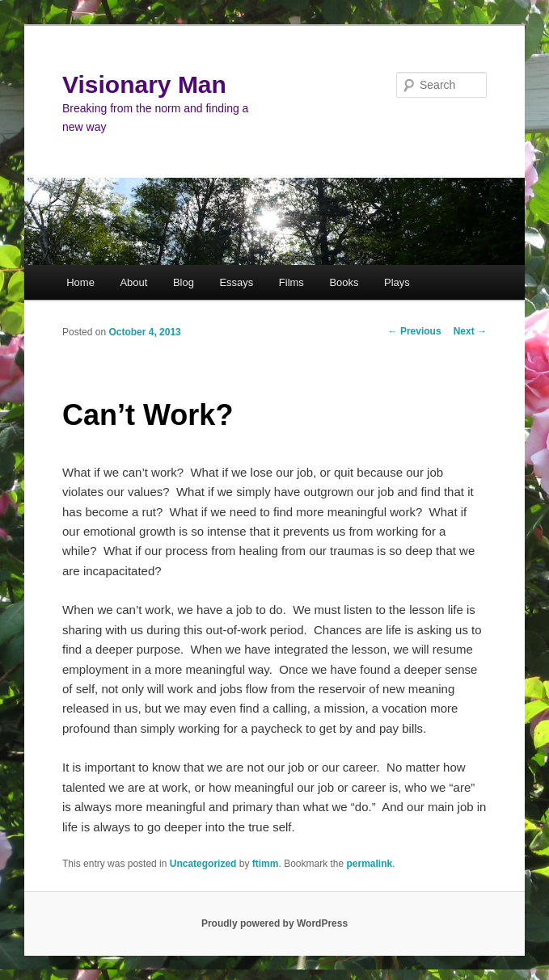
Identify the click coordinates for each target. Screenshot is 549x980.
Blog (184, 282)
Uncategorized (203, 864)
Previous (415, 331)
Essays (236, 282)
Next (470, 331)
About (133, 282)
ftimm (266, 864)
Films (291, 282)
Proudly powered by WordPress (274, 923)
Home (80, 282)
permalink (370, 864)
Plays (397, 282)
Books (344, 282)
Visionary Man (144, 84)
